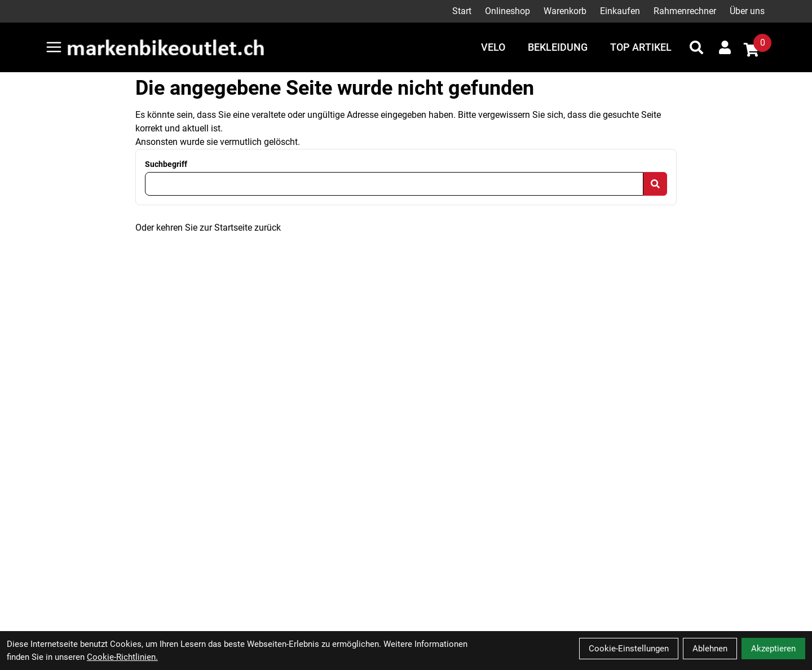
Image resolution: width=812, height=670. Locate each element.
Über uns (747, 11)
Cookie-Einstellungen (629, 649)
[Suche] (696, 47)
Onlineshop (507, 11)
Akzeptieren (773, 649)
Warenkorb (565, 11)
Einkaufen (620, 11)
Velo (493, 47)
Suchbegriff (166, 164)
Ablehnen (710, 649)
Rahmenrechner (685, 11)
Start (462, 11)
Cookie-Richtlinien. (122, 657)
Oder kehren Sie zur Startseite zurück (208, 228)
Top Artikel (641, 47)
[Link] (54, 47)
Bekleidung (558, 47)
